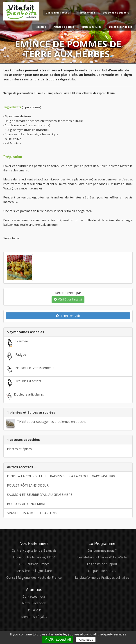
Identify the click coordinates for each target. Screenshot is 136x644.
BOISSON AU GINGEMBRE (26, 504)
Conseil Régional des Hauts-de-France (34, 577)
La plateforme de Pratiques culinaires (102, 577)
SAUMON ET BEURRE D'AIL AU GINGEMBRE (40, 495)
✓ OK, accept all (58, 639)
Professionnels (86, 13)
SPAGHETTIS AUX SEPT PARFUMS (32, 513)
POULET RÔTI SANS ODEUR (28, 485)
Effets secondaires (121, 27)
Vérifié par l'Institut (68, 299)
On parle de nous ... (102, 571)
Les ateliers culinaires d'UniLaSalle (102, 557)
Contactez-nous (34, 596)
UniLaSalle (34, 610)
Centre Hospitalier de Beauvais (34, 550)
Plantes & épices (64, 27)
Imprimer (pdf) (68, 316)
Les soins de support (116, 13)
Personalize (86, 640)
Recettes (40, 27)
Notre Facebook (34, 603)
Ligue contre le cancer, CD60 (34, 557)
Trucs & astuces (92, 27)
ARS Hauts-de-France (34, 564)
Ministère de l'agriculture (34, 571)
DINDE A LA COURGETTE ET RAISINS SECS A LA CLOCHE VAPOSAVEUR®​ (61, 476)
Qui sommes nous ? (57, 13)
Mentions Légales (34, 617)
